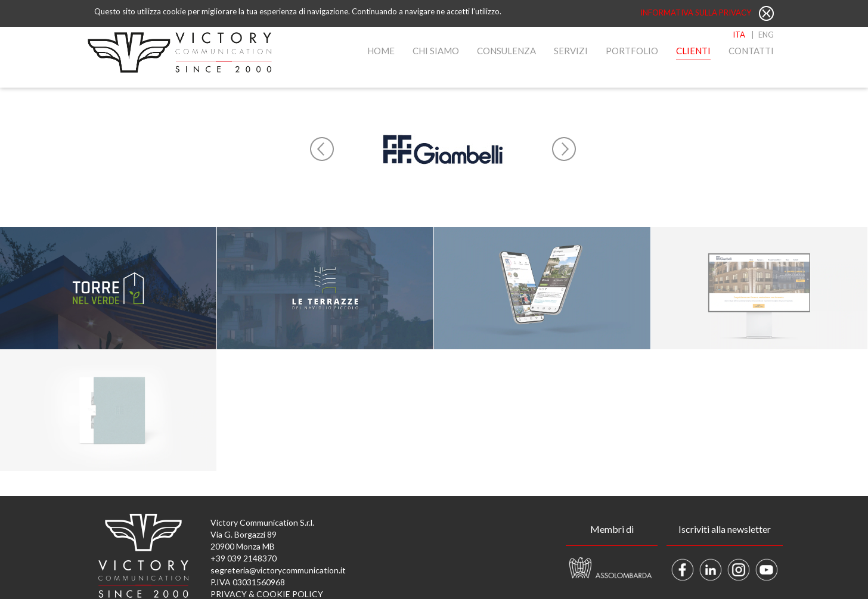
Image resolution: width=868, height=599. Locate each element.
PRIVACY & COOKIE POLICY (267, 594)
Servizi (571, 51)
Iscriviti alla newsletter (725, 529)
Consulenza (506, 51)
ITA (739, 35)
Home (381, 51)
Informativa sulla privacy (697, 13)
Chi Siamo (436, 51)
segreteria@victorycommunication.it (278, 570)
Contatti (751, 51)
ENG (766, 35)
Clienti (693, 51)
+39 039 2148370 (244, 558)
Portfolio (632, 51)
